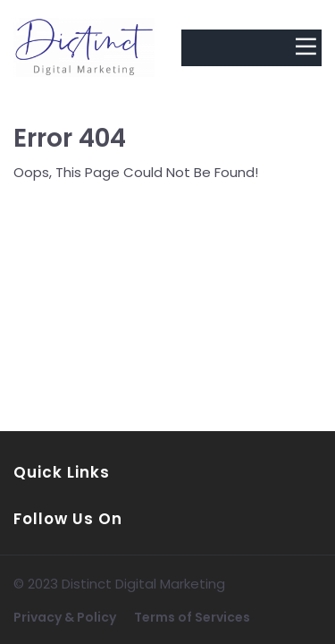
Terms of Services (192, 617)
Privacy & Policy (65, 617)
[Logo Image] (84, 48)
